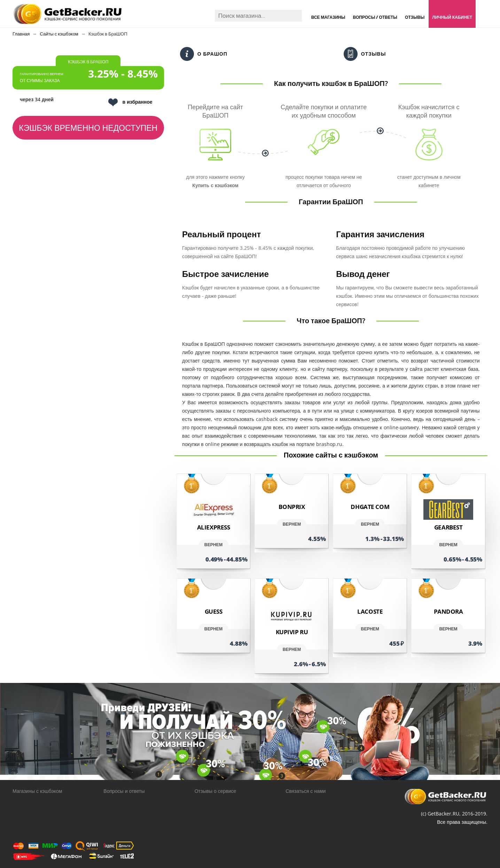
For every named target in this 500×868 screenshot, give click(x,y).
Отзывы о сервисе (216, 791)
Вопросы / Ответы (375, 17)
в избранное (130, 102)
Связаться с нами (306, 791)
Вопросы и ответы (124, 791)
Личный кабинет (452, 17)
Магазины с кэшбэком (37, 791)
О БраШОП (204, 54)
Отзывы (415, 17)
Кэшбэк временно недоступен (88, 128)
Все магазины (328, 17)
